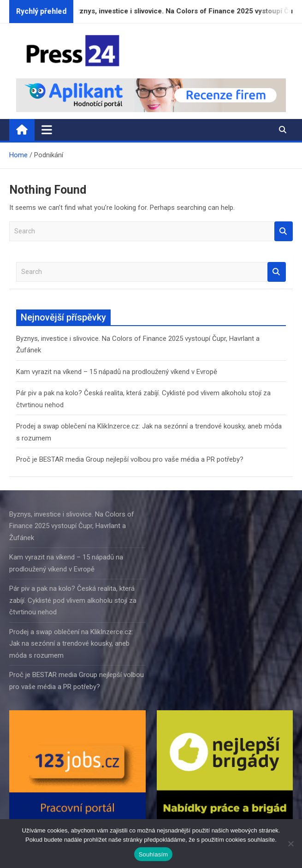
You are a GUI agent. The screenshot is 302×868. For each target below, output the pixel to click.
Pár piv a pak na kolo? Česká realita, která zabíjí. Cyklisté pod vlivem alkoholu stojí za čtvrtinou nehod (73, 600)
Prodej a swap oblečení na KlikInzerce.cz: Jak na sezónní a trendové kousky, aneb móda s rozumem (71, 644)
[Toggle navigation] (47, 130)
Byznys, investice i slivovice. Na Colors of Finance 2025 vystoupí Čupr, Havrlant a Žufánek (72, 526)
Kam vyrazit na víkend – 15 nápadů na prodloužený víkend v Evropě (117, 372)
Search (284, 231)
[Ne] (290, 844)
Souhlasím (154, 854)
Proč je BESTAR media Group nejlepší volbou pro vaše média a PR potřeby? (130, 459)
